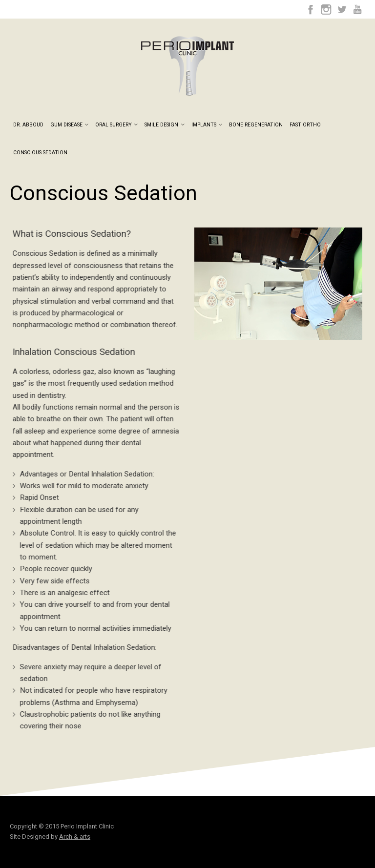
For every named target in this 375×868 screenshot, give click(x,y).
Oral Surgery (116, 125)
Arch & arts (75, 837)
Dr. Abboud (28, 125)
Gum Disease (69, 125)
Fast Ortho (305, 125)
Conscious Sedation (40, 153)
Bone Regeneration (256, 125)
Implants (207, 125)
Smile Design (164, 125)
